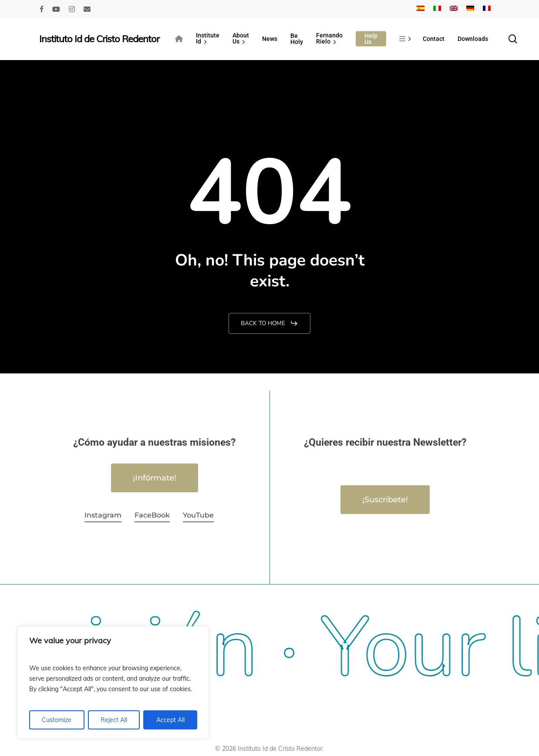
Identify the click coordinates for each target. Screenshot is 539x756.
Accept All (170, 720)
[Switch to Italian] (437, 9)
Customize (57, 720)
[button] (269, 323)
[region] (113, 682)
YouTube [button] (198, 515)
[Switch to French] (487, 9)
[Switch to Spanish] (421, 9)
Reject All (114, 720)
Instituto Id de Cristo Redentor (99, 39)
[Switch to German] (470, 9)
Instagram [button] (103, 515)
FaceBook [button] (152, 515)
